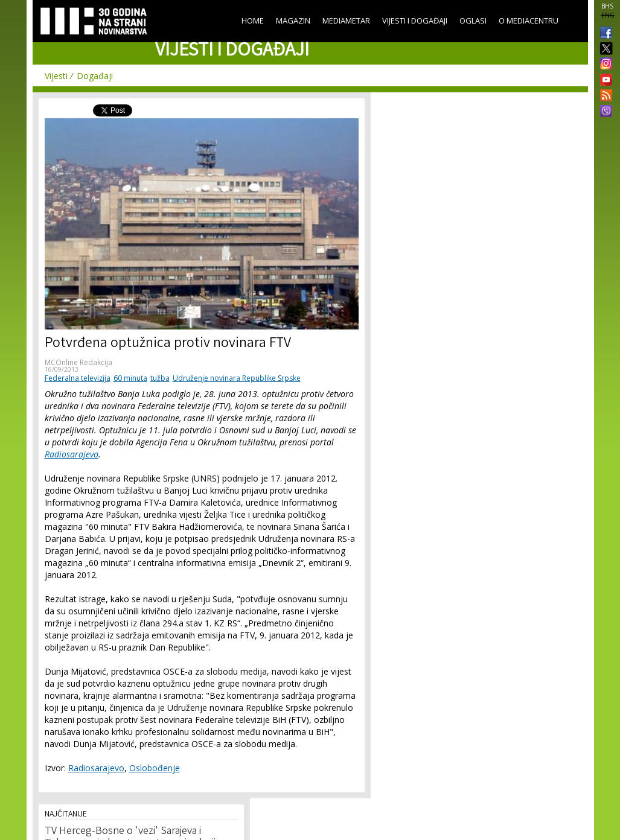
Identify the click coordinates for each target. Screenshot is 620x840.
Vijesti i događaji (415, 21)
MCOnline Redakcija (78, 362)
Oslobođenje (155, 768)
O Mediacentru (529, 21)
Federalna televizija (78, 378)
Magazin (293, 21)
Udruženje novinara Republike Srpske (237, 378)
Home (253, 21)
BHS (607, 6)
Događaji (95, 76)
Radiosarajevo (72, 454)
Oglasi (473, 21)
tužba (160, 378)
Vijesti (56, 76)
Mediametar (346, 21)
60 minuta (130, 378)
